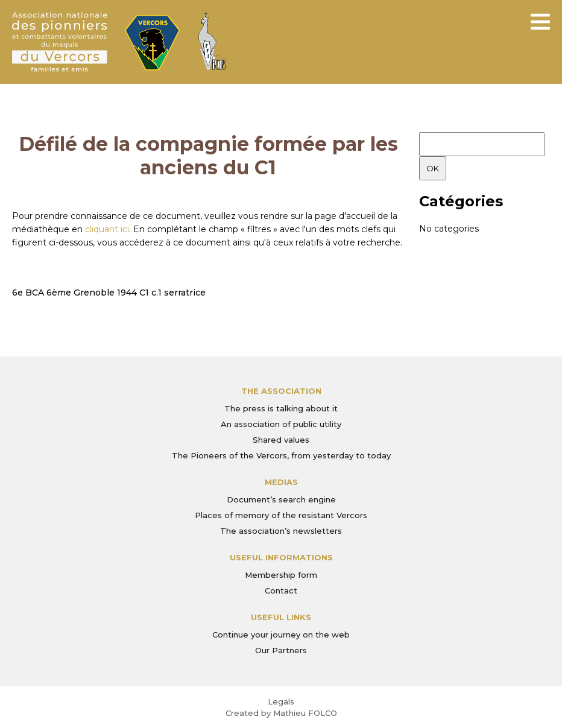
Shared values (281, 440)
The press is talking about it (281, 408)
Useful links (281, 617)
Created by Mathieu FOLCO (281, 713)
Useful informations (281, 557)
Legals (281, 701)
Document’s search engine (281, 499)
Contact (281, 590)
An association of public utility (281, 424)
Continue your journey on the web (281, 635)
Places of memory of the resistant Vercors (281, 515)
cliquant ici (107, 229)
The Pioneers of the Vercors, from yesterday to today (281, 455)
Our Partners (281, 650)
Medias (281, 482)
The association (281, 391)
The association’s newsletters (281, 531)
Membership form (281, 575)
